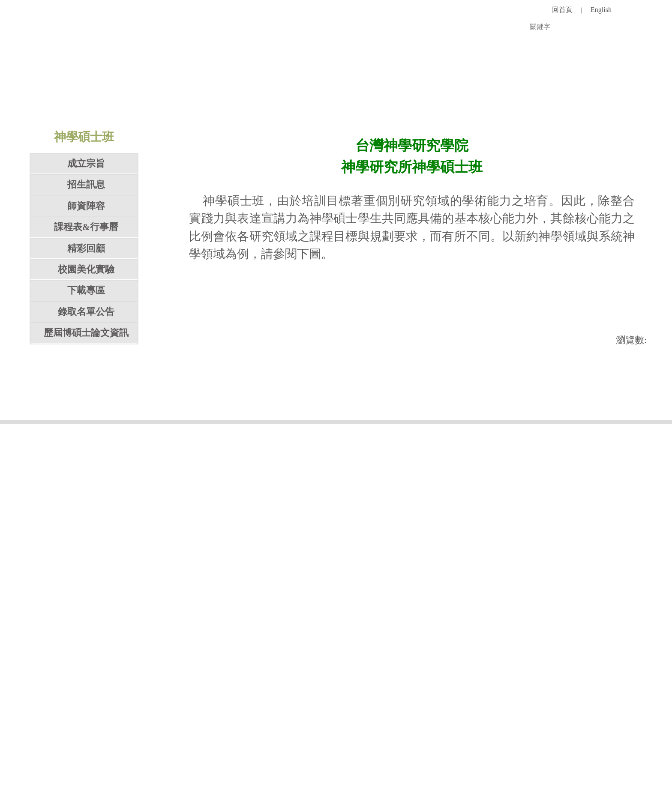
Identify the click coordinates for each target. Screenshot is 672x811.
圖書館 (387, 81)
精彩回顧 (86, 395)
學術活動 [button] (431, 81)
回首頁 (562, 10)
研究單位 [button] (343, 81)
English (601, 10)
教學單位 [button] (245, 81)
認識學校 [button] (99, 81)
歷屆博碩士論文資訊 (86, 480)
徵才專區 (480, 81)
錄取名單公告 (86, 459)
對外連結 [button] (529, 81)
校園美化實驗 (86, 416)
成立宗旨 (86, 310)
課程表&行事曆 (86, 374)
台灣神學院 (582, 81)
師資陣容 (86, 353)
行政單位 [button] (294, 81)
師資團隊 (147, 81)
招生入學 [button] (196, 81)
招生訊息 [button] (86, 332)
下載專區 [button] (86, 438)
